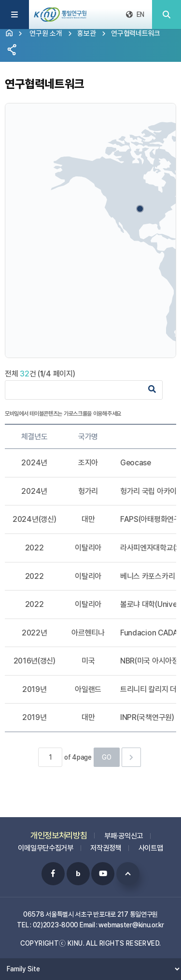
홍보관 (86, 33)
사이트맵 (151, 843)
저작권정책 (106, 843)
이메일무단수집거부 (45, 843)
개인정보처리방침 (59, 830)
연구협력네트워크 (136, 33)
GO (107, 757)
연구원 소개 (46, 33)
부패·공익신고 (124, 831)
